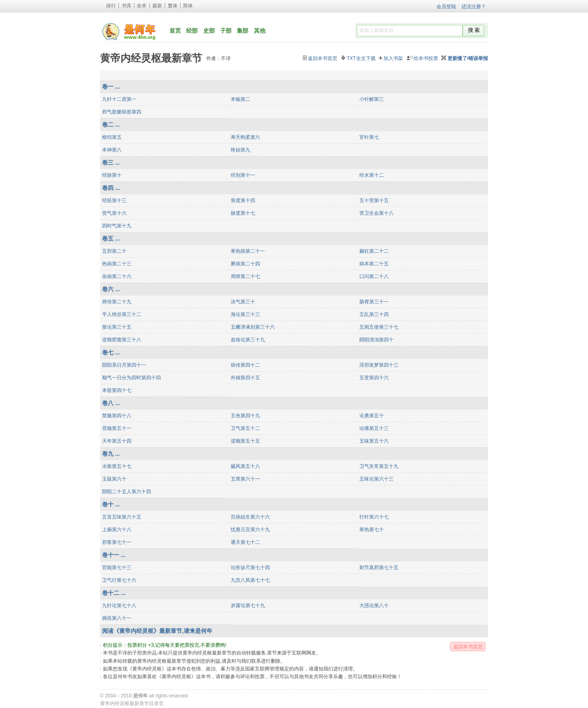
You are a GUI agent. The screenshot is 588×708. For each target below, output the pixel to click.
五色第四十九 (245, 416)
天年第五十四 (117, 441)
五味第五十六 (374, 441)
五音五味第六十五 (122, 517)
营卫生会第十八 (376, 213)
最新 (157, 6)
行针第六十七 (374, 517)
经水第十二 (372, 175)
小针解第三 (372, 99)
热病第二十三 (117, 264)
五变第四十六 (374, 378)
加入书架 (393, 58)
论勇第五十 (372, 416)
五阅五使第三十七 (379, 327)
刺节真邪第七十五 (379, 568)
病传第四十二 (245, 365)
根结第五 (112, 137)
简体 (188, 6)
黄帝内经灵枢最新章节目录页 (132, 704)
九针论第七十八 (119, 606)
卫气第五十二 (245, 428)
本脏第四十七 (117, 390)
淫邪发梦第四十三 (379, 365)
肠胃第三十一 (374, 302)
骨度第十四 (243, 200)
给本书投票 (426, 58)
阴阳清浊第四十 (376, 340)
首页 (175, 31)
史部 (209, 31)
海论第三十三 (245, 314)
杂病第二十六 (117, 276)
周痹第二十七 (245, 276)
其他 (260, 31)
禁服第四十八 (117, 416)
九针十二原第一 (119, 99)
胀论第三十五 (117, 327)
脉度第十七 (243, 213)
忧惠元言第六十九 (250, 530)
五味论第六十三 (376, 479)
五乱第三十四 (374, 314)
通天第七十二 (245, 542)
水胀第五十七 (117, 466)
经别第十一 (243, 175)
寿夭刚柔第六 (245, 137)
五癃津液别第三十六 (253, 327)
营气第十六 (114, 213)
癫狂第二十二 (374, 251)
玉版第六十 (114, 479)
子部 (226, 31)
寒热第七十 (372, 530)
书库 (127, 6)
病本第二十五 (374, 264)
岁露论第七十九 (248, 606)
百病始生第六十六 (250, 517)
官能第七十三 (117, 568)
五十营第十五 (374, 200)
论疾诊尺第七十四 (250, 568)
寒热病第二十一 (248, 251)
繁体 (173, 6)
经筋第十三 (114, 200)
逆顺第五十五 (245, 441)
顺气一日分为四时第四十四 (131, 378)
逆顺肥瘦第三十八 (122, 340)
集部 (243, 31)
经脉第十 (112, 175)
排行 (111, 6)
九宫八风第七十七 (250, 580)
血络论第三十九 (248, 340)
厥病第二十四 (245, 264)
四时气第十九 (117, 226)
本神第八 (112, 150)
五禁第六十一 (245, 479)
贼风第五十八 (245, 466)
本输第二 (241, 99)
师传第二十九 (117, 302)
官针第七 (369, 137)
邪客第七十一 (117, 542)
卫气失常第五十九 (379, 466)
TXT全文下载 (361, 58)
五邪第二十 (114, 251)
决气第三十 (243, 302)
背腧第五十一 (117, 428)
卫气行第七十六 (119, 580)
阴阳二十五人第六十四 (127, 492)
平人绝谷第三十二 (122, 314)
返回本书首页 (323, 58)
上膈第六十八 (117, 530)
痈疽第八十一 (117, 618)
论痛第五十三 (374, 428)
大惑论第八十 (374, 606)
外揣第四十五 (245, 378)
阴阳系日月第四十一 (124, 365)
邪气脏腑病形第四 (122, 112)
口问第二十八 (374, 276)
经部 (192, 31)
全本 (142, 6)
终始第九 (241, 150)
